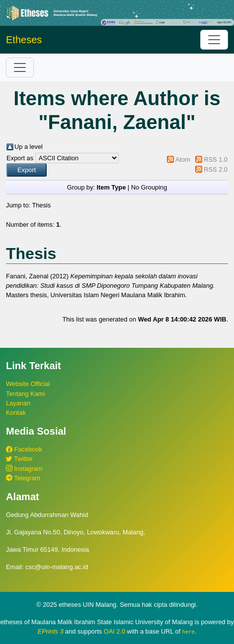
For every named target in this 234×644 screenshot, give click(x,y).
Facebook (24, 449)
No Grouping (149, 187)
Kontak (16, 413)
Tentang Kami (25, 394)
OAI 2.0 (115, 631)
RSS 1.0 (216, 160)
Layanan (18, 403)
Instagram (24, 469)
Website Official (28, 384)
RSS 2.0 (216, 169)
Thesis (41, 205)
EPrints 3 (51, 631)
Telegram (23, 478)
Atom (183, 160)
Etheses (24, 40)
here (189, 632)
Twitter (19, 459)
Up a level (29, 147)
